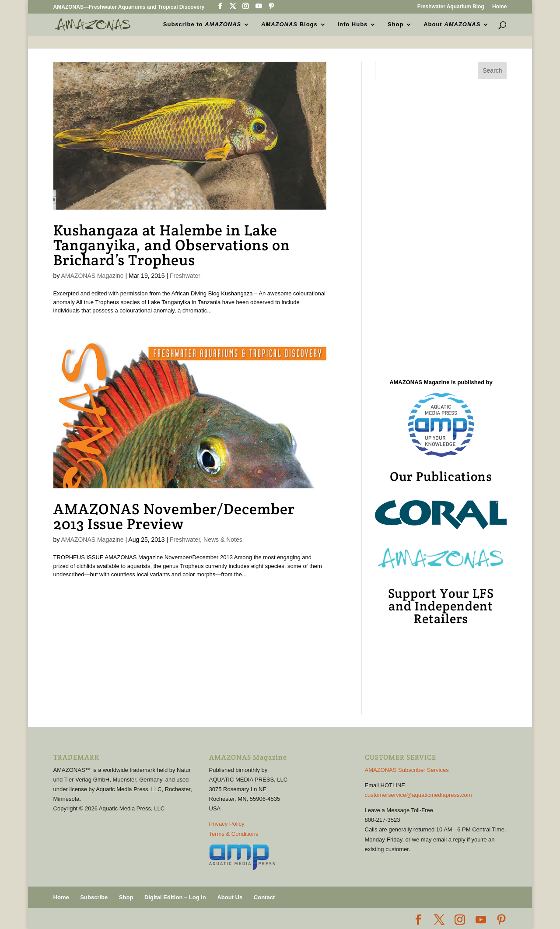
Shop (396, 25)
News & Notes (223, 540)
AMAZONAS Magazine (93, 276)
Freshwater (185, 276)
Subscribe (94, 897)
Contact (264, 897)
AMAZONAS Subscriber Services (407, 770)
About (452, 25)
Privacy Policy (227, 824)
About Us (230, 897)
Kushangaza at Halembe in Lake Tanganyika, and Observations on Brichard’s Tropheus (172, 245)
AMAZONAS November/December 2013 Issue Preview (174, 516)
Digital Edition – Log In (175, 897)
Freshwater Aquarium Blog (451, 7)
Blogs (289, 25)
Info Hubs (352, 25)
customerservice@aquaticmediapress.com (418, 795)
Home (499, 7)
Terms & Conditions (234, 834)
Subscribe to (202, 25)
